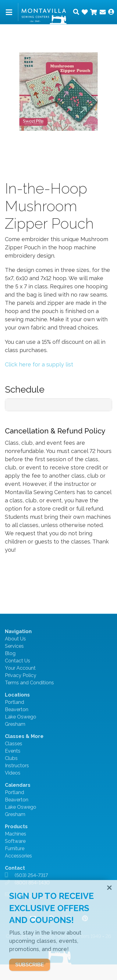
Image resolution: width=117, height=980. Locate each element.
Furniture (15, 848)
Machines (16, 834)
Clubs (11, 758)
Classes (14, 744)
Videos (13, 773)
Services (14, 646)
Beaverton (17, 709)
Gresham (15, 724)
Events (13, 751)
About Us (15, 639)
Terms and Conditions (29, 683)
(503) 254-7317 (31, 875)
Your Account (20, 668)
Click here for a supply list (39, 364)
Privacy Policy (21, 675)
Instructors (17, 766)
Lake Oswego (21, 717)
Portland (14, 702)
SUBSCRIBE (30, 965)
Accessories (18, 856)
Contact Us (18, 661)
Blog (10, 653)
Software (15, 841)
